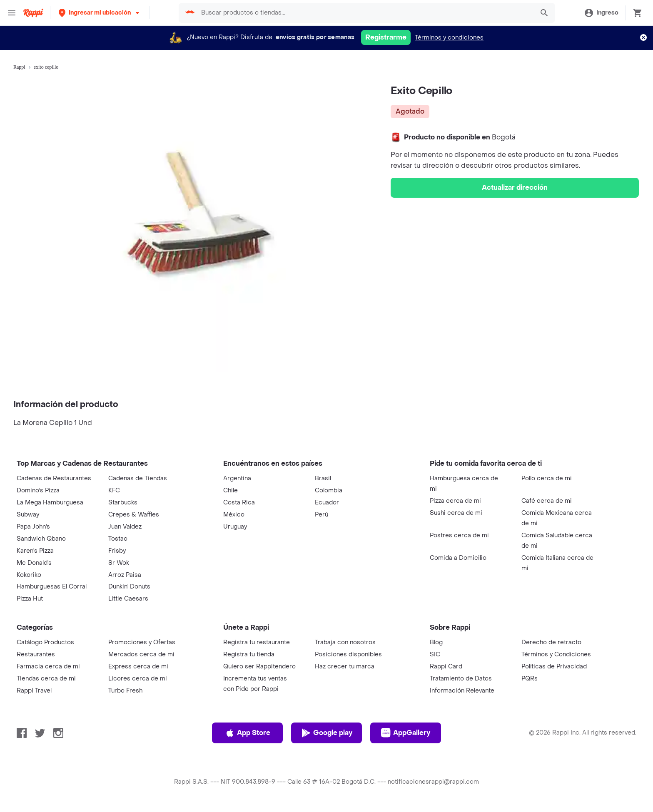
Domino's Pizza (38, 490)
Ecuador (327, 503)
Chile (231, 490)
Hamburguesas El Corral (52, 587)
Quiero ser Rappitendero (259, 667)
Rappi (19, 67)
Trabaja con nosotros (345, 642)
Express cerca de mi (138, 667)
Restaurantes (36, 654)
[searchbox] (365, 13)
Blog (436, 642)
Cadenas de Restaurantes (54, 478)
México (234, 515)
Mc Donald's (34, 563)
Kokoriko (29, 575)
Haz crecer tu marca (345, 667)
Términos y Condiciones (556, 654)
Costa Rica (239, 503)
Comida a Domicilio (458, 558)
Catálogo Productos (45, 642)
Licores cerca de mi (138, 679)
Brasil (323, 478)
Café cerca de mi (547, 501)
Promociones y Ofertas (142, 642)
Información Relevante (462, 691)
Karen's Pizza (35, 551)
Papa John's (33, 527)
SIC (435, 654)
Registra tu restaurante (257, 642)
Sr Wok (119, 563)
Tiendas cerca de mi (46, 679)
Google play (327, 733)
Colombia (329, 490)
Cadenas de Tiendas (138, 478)
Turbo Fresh (125, 691)
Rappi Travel (34, 691)
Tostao (118, 539)
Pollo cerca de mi (547, 478)
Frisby (117, 551)
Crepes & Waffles (134, 515)
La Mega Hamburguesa (50, 503)
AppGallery (406, 733)
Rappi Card (446, 667)
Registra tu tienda (249, 654)
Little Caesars (128, 599)
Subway (28, 515)
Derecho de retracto (551, 642)
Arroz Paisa (125, 575)
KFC (114, 490)
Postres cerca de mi (459, 535)
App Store (248, 733)
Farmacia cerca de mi (48, 667)
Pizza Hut (30, 599)
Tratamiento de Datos (461, 679)
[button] (100, 13)
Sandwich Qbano (41, 539)
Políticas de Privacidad (554, 667)
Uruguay (235, 527)
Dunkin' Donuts (129, 587)
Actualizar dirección (515, 187)
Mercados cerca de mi (141, 654)
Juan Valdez (125, 527)
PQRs (530, 679)
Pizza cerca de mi (455, 501)
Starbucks (123, 503)
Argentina (237, 478)
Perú (322, 515)
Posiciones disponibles (348, 654)
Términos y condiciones (449, 38)
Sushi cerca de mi (456, 513)
